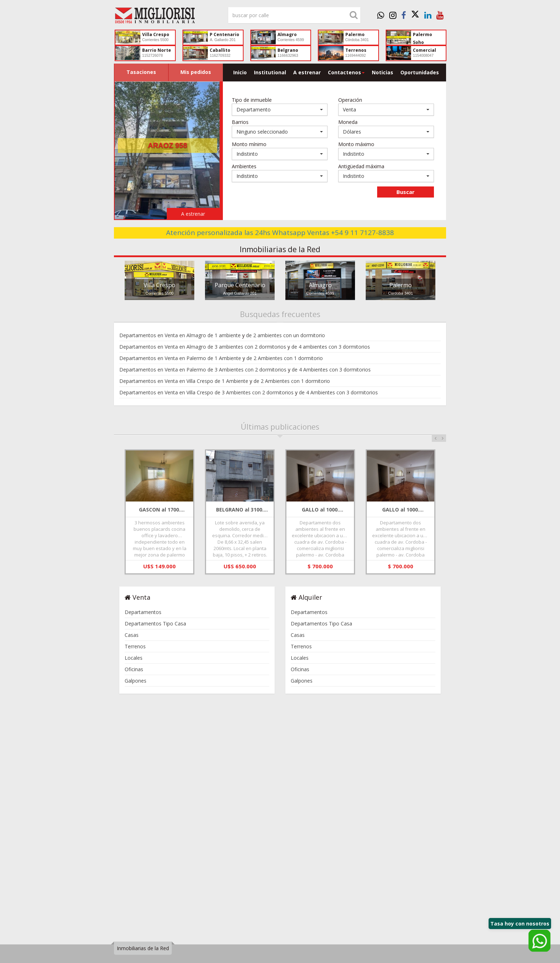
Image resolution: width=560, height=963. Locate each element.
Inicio (240, 72)
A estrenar (307, 72)
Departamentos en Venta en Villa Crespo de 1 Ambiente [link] (184, 381)
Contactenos (346, 72)
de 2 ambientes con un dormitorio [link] (286, 335)
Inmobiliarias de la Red (143, 948)
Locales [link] (134, 658)
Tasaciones (141, 72)
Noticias (382, 72)
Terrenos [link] (135, 646)
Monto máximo (356, 144)
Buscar (406, 192)
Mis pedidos (196, 72)
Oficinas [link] (134, 669)
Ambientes (244, 166)
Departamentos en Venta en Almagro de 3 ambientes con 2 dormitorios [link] (203, 347)
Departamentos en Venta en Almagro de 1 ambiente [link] (180, 335)
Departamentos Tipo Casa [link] (155, 623)
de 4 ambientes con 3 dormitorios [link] (331, 347)
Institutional (270, 72)
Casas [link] (132, 635)
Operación (350, 100)
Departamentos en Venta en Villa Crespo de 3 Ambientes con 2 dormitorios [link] (206, 392)
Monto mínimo (249, 144)
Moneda (348, 122)
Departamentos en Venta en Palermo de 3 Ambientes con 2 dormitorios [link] (203, 370)
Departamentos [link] (143, 612)
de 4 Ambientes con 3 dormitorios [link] (331, 370)
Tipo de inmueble (252, 100)
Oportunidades (420, 72)
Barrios (240, 122)
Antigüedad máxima (361, 166)
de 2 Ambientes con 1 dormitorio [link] (285, 358)
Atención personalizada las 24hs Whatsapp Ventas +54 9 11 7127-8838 (280, 233)
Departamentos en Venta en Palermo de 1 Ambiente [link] (180, 358)
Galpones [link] (136, 681)
